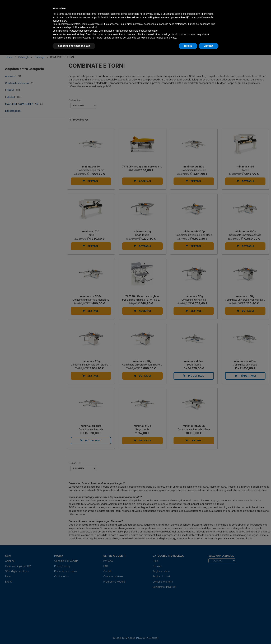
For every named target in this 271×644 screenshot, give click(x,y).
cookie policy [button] (59, 21)
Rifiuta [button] (188, 46)
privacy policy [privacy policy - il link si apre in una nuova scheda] (153, 14)
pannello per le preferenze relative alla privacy (152, 38)
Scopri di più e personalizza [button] (74, 46)
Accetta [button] (209, 46)
